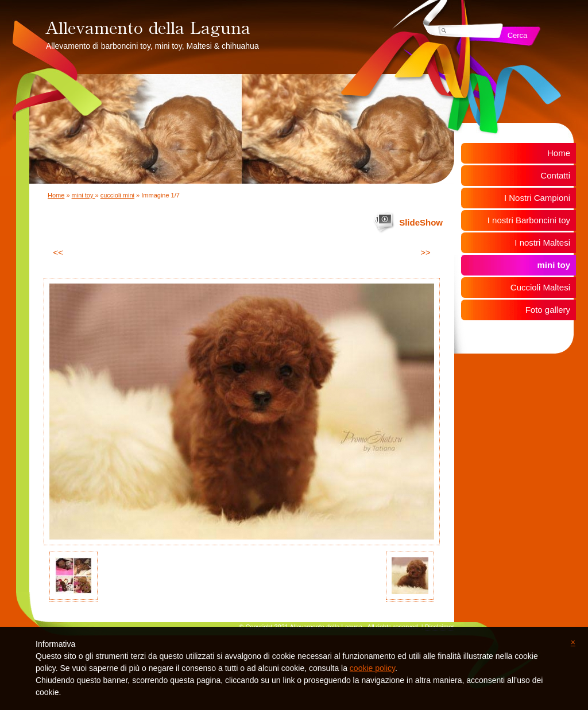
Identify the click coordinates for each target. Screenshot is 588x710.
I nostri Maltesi (542, 243)
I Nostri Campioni (537, 198)
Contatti (555, 175)
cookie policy (372, 668)
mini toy (84, 195)
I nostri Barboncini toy (529, 220)
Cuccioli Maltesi (540, 287)
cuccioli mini (117, 195)
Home (56, 195)
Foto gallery (548, 310)
